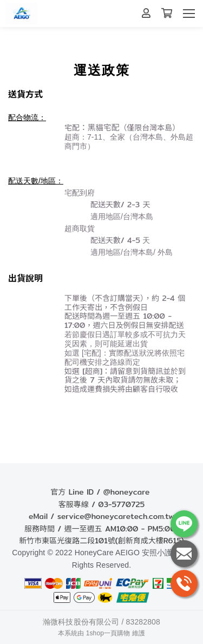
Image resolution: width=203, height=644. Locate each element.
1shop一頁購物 (108, 633)
